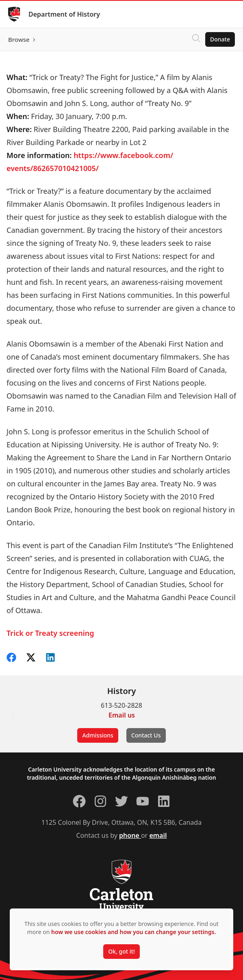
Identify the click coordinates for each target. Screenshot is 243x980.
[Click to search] (196, 39)
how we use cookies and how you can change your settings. (133, 932)
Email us (122, 715)
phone (130, 835)
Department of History (64, 14)
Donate (220, 39)
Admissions (98, 735)
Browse (19, 39)
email (158, 835)
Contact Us (146, 735)
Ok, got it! (121, 951)
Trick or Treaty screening (50, 633)
